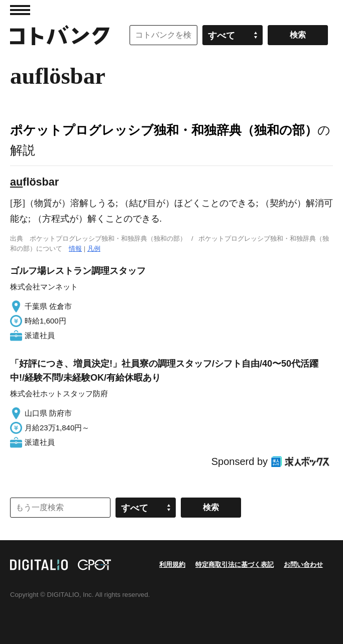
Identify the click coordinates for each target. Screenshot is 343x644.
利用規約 (172, 565)
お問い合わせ (303, 565)
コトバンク (60, 35)
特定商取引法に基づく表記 (235, 565)
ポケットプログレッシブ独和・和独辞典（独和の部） (164, 130)
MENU (20, 10)
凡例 (94, 249)
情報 (75, 249)
